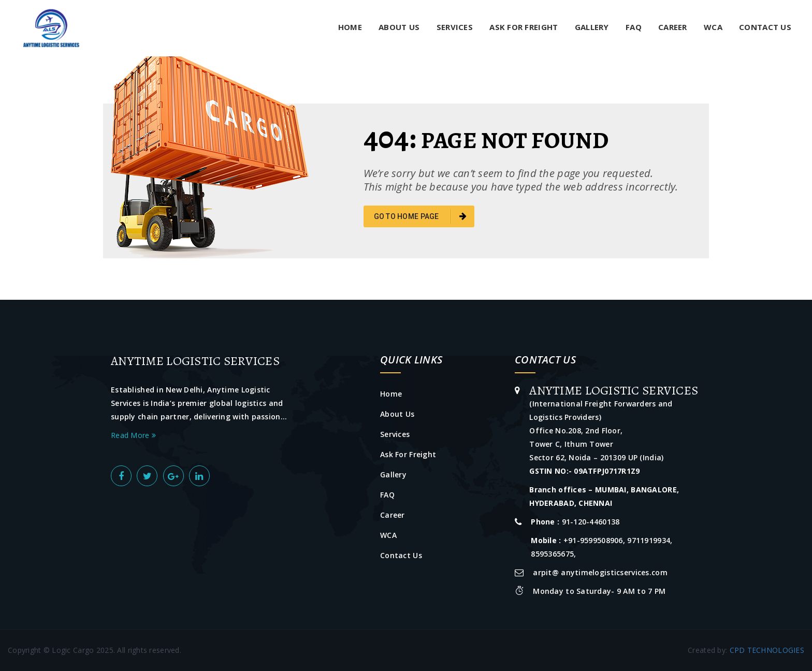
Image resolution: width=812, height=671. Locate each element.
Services (455, 27)
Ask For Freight (524, 27)
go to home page (421, 216)
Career (673, 27)
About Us (399, 27)
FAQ (634, 27)
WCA (713, 27)
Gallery (592, 27)
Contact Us (765, 27)
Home (350, 27)
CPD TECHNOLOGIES (767, 650)
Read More (133, 435)
